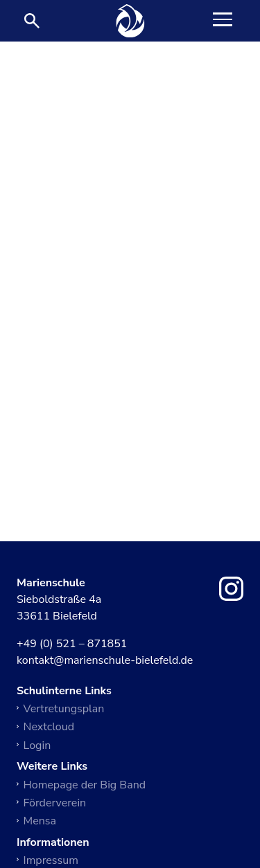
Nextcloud (49, 727)
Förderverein (55, 803)
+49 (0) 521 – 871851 (72, 644)
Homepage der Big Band (85, 785)
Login (37, 745)
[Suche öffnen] (32, 21)
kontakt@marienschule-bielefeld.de (105, 661)
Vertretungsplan (64, 709)
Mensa (40, 821)
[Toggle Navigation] (223, 21)
